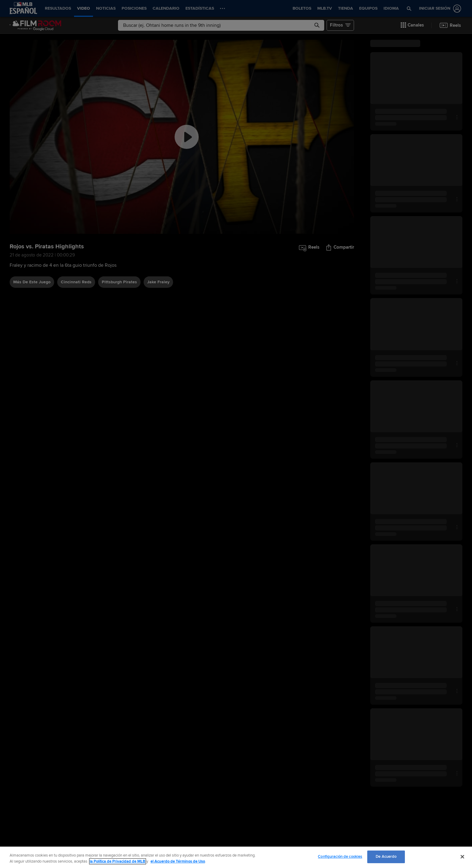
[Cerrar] (462, 857)
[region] (236, 857)
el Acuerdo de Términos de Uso (178, 861)
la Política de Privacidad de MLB (118, 861)
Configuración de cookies (340, 857)
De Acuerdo (386, 857)
